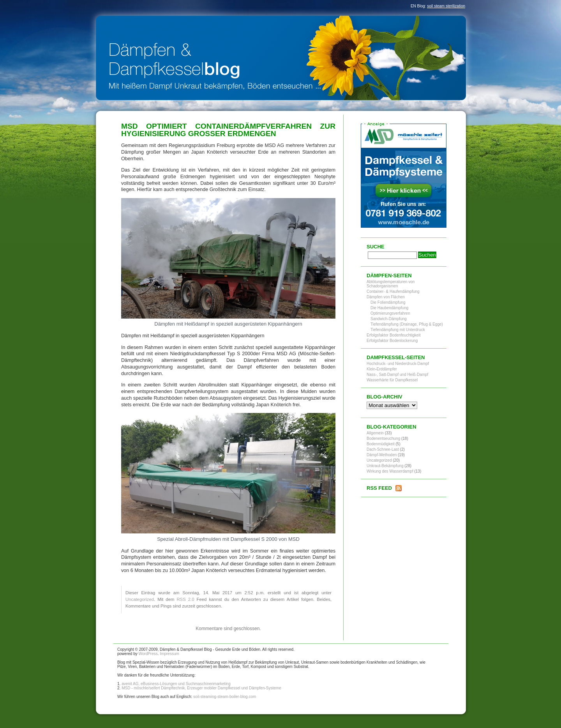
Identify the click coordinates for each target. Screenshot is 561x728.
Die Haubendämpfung (389, 308)
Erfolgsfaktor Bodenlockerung (392, 341)
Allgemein (375, 433)
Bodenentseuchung (383, 438)
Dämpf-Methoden (382, 455)
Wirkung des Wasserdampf (390, 471)
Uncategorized (140, 599)
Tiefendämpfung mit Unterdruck (398, 330)
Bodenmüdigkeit (381, 444)
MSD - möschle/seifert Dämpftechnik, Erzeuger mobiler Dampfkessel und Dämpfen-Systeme (201, 688)
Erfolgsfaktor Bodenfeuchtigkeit (393, 335)
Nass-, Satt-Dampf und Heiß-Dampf (397, 375)
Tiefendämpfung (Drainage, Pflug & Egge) (407, 324)
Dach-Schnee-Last (383, 449)
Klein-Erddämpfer (382, 369)
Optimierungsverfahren (390, 313)
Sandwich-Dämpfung (389, 319)
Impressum (169, 654)
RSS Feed (379, 488)
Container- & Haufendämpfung (393, 291)
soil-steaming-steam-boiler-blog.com (225, 697)
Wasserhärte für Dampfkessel (392, 380)
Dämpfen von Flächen (386, 297)
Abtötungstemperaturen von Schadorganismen (391, 284)
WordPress (148, 654)
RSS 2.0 (185, 599)
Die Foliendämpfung (388, 302)
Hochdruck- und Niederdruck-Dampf (398, 364)
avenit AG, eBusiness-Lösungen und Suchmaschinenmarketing (176, 684)
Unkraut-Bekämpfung (385, 466)
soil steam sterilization (446, 6)
